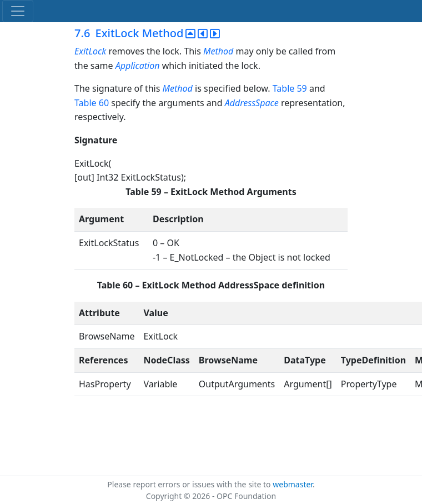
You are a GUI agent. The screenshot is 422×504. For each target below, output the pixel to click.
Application (138, 66)
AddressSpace (252, 103)
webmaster (293, 484)
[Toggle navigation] (18, 11)
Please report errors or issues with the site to (190, 484)
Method (218, 51)
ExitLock (90, 51)
